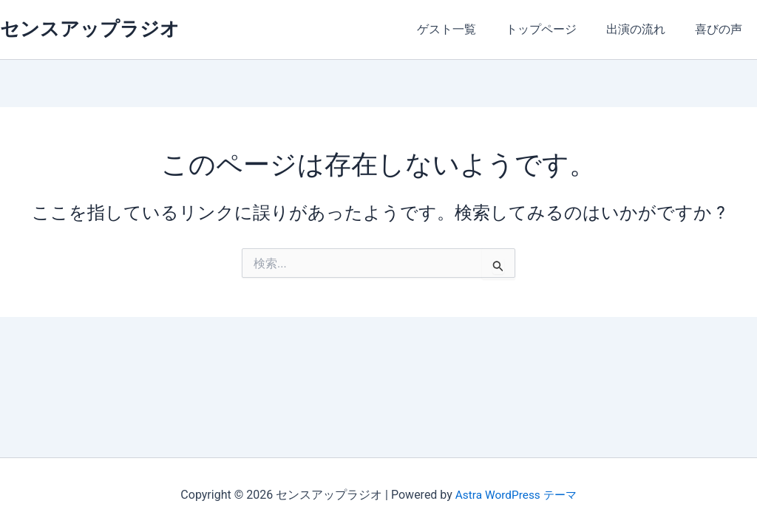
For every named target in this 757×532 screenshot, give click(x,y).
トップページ (556, 29)
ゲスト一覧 (467, 29)
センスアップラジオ (90, 29)
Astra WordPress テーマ (516, 495)
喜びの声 (722, 29)
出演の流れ (645, 29)
